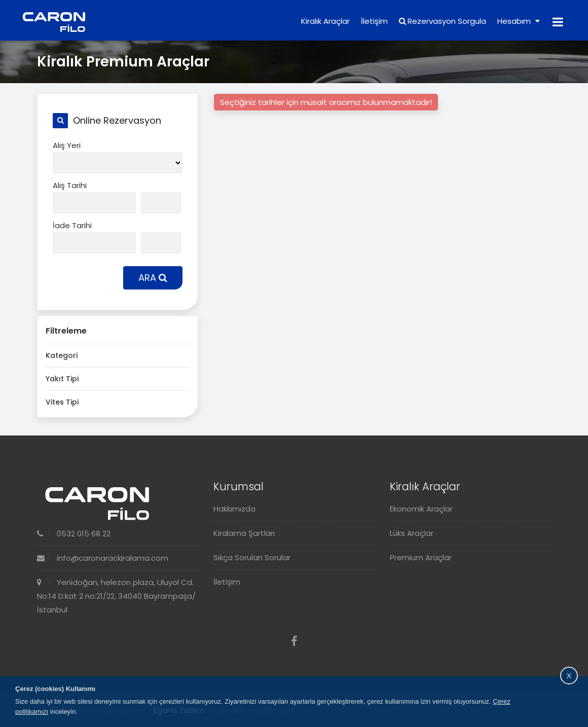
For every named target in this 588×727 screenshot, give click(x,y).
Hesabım (519, 21)
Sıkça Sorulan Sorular (252, 557)
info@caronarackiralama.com (103, 558)
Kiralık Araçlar (325, 21)
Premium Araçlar (421, 557)
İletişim (374, 21)
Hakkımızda (234, 509)
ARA (153, 278)
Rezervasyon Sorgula (443, 21)
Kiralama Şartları (244, 533)
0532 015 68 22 (74, 534)
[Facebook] (294, 642)
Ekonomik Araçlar (421, 509)
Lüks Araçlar (412, 533)
